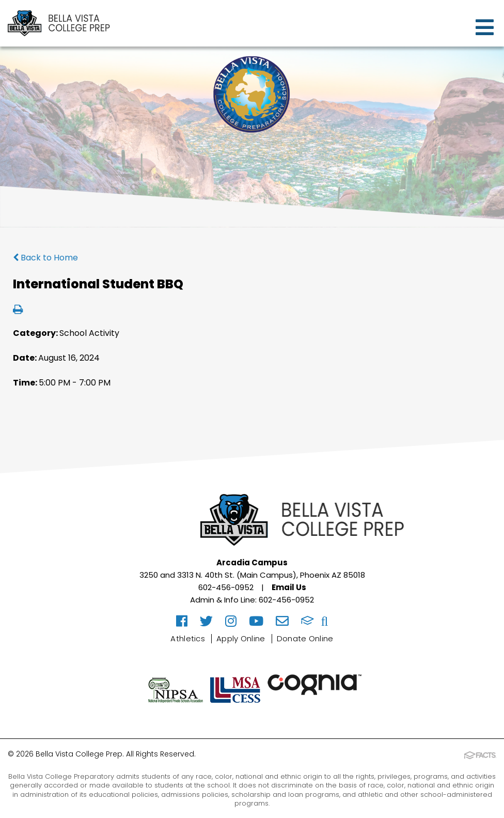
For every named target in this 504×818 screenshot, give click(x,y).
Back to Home (45, 258)
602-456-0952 (226, 587)
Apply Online (241, 638)
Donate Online (305, 638)
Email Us (289, 587)
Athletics (188, 638)
